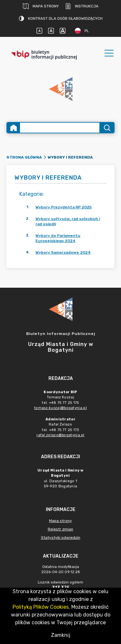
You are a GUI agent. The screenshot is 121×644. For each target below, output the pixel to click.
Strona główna (24, 157)
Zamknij (61, 635)
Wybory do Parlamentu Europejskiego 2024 (58, 238)
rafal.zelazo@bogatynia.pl (60, 435)
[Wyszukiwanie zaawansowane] (60, 128)
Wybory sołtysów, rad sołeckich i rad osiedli (68, 221)
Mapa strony (41, 6)
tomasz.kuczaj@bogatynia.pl (60, 408)
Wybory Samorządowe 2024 (63, 252)
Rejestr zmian (60, 529)
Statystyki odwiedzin (61, 538)
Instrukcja (82, 6)
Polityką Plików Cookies (41, 607)
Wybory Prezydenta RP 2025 (64, 207)
